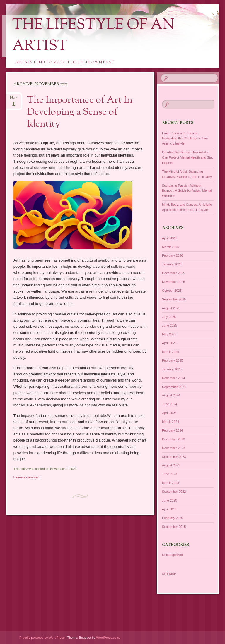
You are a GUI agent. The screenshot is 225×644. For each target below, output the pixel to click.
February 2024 (173, 430)
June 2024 (169, 404)
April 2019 (169, 509)
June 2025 (169, 325)
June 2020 (169, 500)
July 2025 (169, 317)
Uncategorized (172, 555)
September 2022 (174, 492)
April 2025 (169, 343)
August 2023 (171, 465)
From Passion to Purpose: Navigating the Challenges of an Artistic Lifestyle (185, 138)
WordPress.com (108, 638)
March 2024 (171, 422)
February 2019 (173, 518)
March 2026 (171, 247)
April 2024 (169, 413)
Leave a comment (27, 477)
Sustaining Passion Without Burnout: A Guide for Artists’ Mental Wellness (187, 191)
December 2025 (173, 273)
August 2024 (171, 395)
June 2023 (169, 474)
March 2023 (171, 483)
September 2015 (174, 527)
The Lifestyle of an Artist (93, 36)
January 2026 (172, 264)
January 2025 (172, 369)
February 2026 (173, 255)
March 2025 (171, 352)
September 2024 (174, 387)
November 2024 (173, 378)
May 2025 (169, 334)
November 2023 (173, 448)
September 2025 (174, 299)
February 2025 (173, 360)
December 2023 (173, 439)
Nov (13, 99)
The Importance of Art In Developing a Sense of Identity (80, 112)
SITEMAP (169, 574)
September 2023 (174, 457)
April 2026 (169, 238)
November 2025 (173, 282)
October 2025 (172, 291)
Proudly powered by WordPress (42, 638)
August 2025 (171, 308)
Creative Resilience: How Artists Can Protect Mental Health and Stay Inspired (188, 157)
